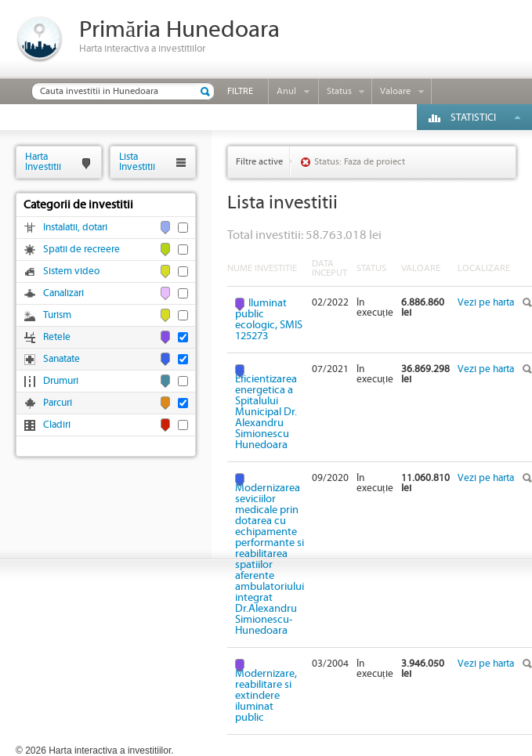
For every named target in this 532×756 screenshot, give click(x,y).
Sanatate (62, 359)
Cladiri (57, 425)
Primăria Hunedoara (179, 30)
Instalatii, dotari (75, 228)
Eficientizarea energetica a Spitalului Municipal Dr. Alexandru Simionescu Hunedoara (266, 412)
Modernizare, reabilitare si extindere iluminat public (266, 695)
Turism (57, 315)
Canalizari (63, 293)
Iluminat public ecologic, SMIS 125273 (269, 320)
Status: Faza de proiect (360, 162)
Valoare (395, 91)
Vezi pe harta (486, 303)
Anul (286, 91)
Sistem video (71, 271)
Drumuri (61, 381)
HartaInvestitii (43, 162)
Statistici (473, 118)
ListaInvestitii (137, 162)
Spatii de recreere (81, 250)
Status (339, 91)
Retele (57, 337)
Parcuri (58, 403)
